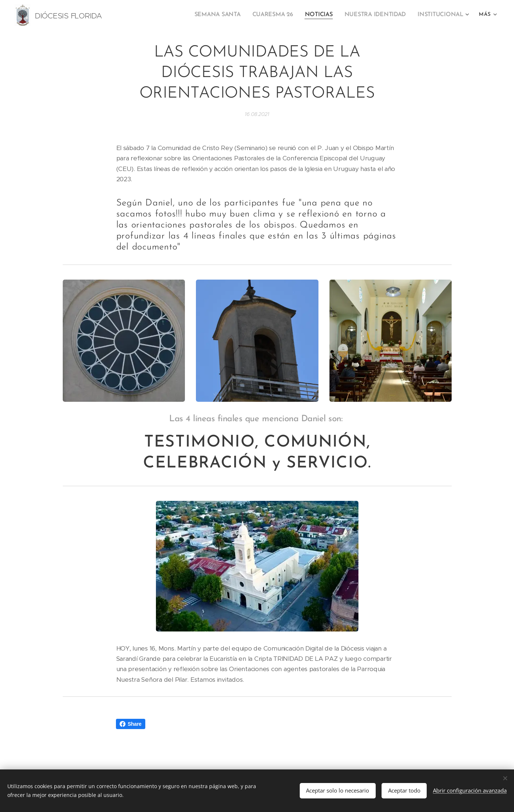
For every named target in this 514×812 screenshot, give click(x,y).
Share (131, 724)
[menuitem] (227, 15)
